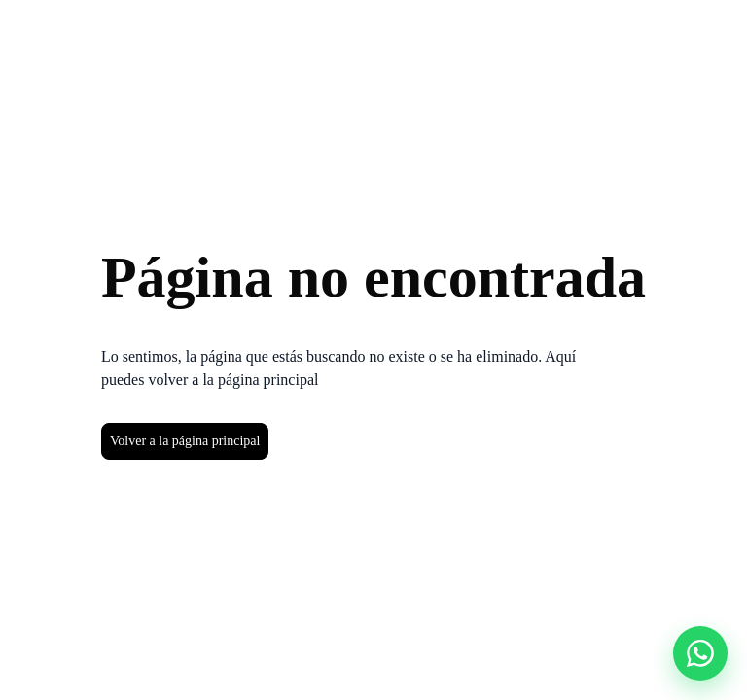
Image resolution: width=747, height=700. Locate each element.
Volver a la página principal (185, 441)
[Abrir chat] (700, 653)
